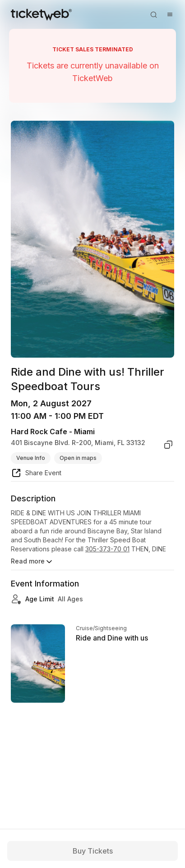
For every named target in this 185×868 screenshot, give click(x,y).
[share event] (36, 474)
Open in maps (78, 458)
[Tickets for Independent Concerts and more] (41, 14)
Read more (32, 562)
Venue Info (31, 458)
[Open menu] (170, 14)
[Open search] (153, 14)
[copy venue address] (168, 445)
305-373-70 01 (107, 549)
